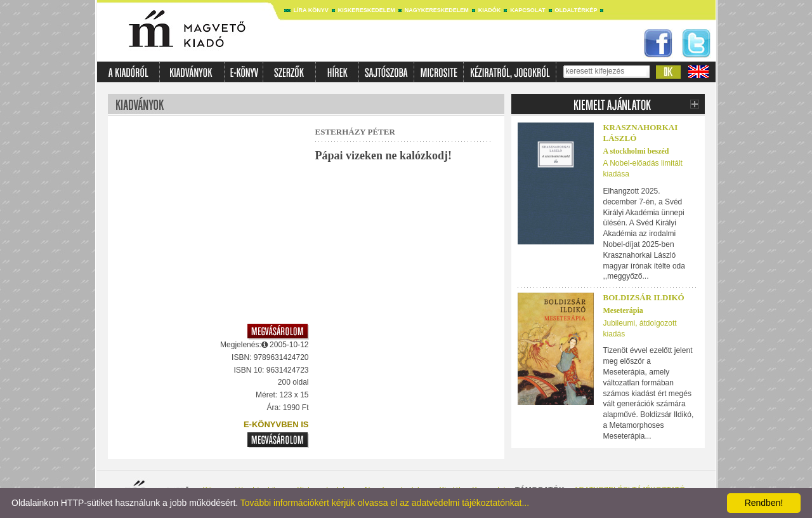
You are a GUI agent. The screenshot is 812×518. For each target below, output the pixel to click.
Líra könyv (311, 10)
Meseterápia (623, 310)
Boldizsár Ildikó (644, 297)
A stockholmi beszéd (636, 151)
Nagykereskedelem (437, 10)
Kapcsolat (527, 10)
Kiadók (490, 10)
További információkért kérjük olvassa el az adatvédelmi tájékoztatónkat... (385, 503)
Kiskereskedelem (367, 10)
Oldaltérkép (576, 10)
